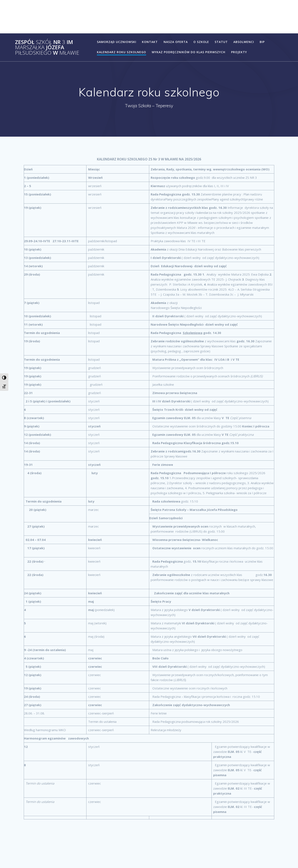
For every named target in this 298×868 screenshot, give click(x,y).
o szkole (201, 42)
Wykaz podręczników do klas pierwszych (188, 52)
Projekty (239, 52)
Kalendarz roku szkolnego (121, 52)
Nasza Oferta (176, 42)
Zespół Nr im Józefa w (47, 47)
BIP (262, 42)
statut (221, 42)
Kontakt (150, 42)
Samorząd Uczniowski (117, 42)
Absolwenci (244, 42)
